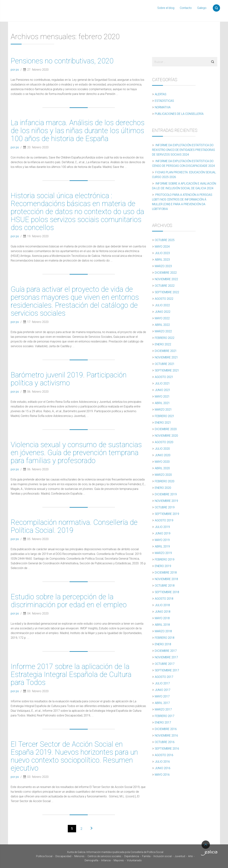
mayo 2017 (162, 696)
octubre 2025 (165, 240)
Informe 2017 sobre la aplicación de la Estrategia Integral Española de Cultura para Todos (71, 674)
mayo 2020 (162, 462)
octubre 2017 (165, 664)
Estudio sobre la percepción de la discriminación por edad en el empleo (69, 601)
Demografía (91, 860)
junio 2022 (163, 312)
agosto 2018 (164, 599)
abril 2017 (162, 703)
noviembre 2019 (166, 501)
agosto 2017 (164, 677)
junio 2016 (163, 768)
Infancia (106, 860)
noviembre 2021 (166, 357)
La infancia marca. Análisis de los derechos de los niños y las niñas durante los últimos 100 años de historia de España (78, 131)
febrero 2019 (165, 560)
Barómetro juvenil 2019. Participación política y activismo (69, 379)
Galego (202, 8)
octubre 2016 (165, 742)
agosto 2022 (164, 299)
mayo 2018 (162, 618)
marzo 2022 (163, 331)
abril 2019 (162, 546)
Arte (190, 856)
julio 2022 (162, 305)
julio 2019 (162, 527)
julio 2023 (162, 253)
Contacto (186, 8)
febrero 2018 (165, 638)
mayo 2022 (162, 318)
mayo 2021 (162, 397)
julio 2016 (162, 762)
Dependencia (132, 856)
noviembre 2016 (166, 736)
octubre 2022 (165, 286)
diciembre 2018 (166, 573)
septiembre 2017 (167, 670)
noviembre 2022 (166, 279)
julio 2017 (162, 683)
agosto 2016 (164, 755)
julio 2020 (162, 449)
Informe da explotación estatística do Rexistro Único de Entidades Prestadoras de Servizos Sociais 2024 (184, 150)
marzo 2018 (163, 631)
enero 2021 (163, 423)
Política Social (44, 856)
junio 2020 (163, 455)
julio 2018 (162, 605)
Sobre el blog (166, 8)
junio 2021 (163, 390)
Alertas (161, 94)
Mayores (119, 860)
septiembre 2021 (167, 370)
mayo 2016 (162, 775)
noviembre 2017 (166, 657)
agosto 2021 (164, 377)
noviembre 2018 (166, 579)
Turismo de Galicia (209, 853)
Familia (146, 856)
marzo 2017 (163, 709)
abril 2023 (162, 260)
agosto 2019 (164, 520)
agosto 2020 (164, 442)
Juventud (180, 856)
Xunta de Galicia (20, 853)
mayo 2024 (162, 247)
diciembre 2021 (166, 351)
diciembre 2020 (166, 429)
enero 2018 (163, 644)
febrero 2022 (165, 338)
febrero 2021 (165, 416)
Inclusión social (163, 856)
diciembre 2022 (166, 273)
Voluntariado (134, 860)
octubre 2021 (165, 364)
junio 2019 (163, 533)
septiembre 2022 (167, 292)
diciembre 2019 (166, 494)
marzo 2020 (163, 475)
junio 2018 (163, 612)
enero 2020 (163, 488)
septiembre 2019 (167, 514)
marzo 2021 (163, 410)
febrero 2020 (165, 481)
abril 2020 (162, 468)
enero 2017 (163, 722)
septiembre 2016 (167, 749)
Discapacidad (63, 856)
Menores (79, 856)
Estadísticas (164, 101)
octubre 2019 (165, 507)
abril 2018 (162, 625)
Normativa (163, 107)
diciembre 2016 (166, 729)
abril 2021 (162, 403)
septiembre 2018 (167, 592)
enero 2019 (163, 566)
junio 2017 (163, 690)
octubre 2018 (165, 586)
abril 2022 (162, 325)
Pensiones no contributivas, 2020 (62, 61)
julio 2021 (162, 383)
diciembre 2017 (166, 651)
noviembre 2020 (166, 436)
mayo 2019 (162, 540)
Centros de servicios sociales (104, 856)
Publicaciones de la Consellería (179, 114)
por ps (15, 70)
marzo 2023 (163, 266)
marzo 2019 (163, 553)
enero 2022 (163, 344)
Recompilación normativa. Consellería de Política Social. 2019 (74, 526)
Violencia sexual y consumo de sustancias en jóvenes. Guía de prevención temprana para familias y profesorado (76, 453)
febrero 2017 (165, 716)
